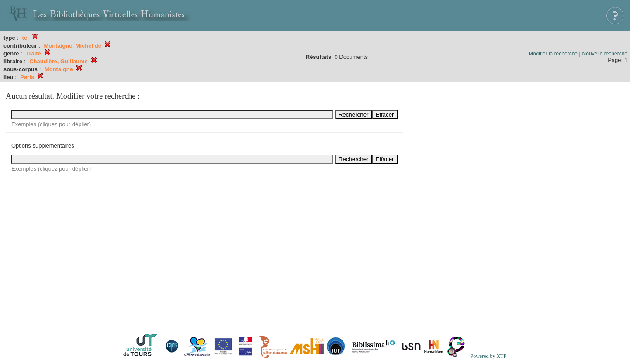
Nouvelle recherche (605, 54)
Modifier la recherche (553, 54)
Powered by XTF (488, 356)
